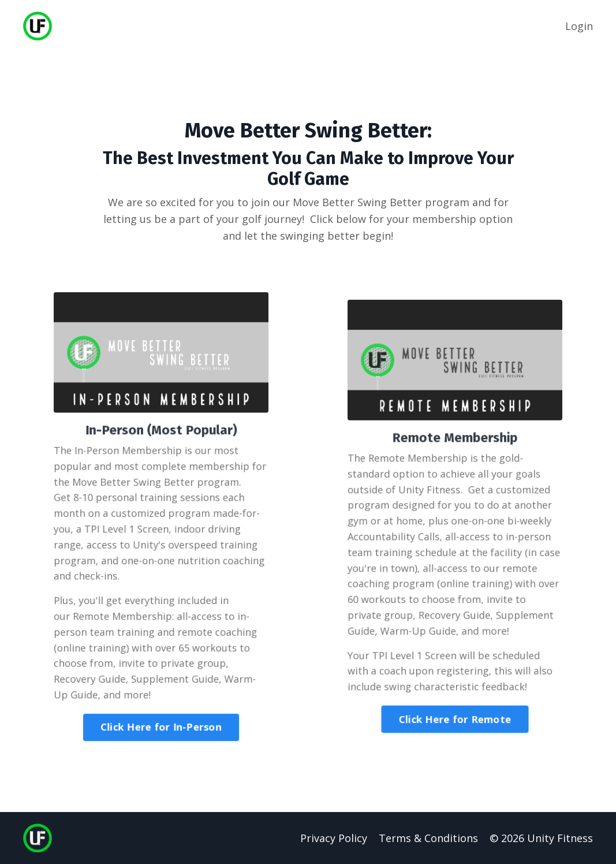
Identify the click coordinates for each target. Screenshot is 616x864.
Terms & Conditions (428, 838)
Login (579, 26)
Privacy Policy (334, 838)
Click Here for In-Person (161, 721)
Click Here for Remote (455, 714)
